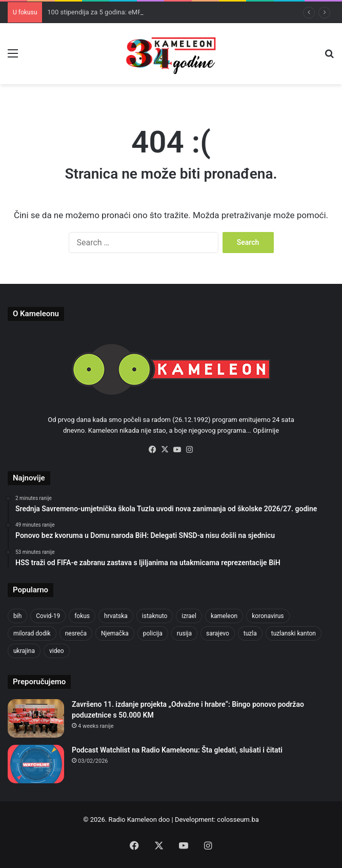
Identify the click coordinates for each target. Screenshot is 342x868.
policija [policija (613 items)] (153, 633)
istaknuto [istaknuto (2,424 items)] (155, 616)
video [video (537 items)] (57, 651)
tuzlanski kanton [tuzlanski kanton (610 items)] (294, 633)
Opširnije (266, 430)
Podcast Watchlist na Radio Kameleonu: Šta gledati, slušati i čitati (177, 750)
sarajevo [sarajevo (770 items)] (218, 633)
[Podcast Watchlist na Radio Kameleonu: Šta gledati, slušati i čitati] (36, 764)
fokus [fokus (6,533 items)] (82, 616)
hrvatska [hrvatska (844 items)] (116, 616)
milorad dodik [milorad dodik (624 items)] (32, 633)
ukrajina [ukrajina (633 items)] (24, 651)
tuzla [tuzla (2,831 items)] (250, 633)
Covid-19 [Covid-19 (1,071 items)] (48, 616)
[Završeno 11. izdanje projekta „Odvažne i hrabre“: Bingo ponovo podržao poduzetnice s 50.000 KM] (36, 718)
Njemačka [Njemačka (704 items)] (115, 633)
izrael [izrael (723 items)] (189, 616)
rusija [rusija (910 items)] (184, 633)
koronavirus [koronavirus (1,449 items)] (268, 616)
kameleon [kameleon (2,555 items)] (224, 616)
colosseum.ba (238, 819)
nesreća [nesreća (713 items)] (76, 633)
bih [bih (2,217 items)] (17, 616)
